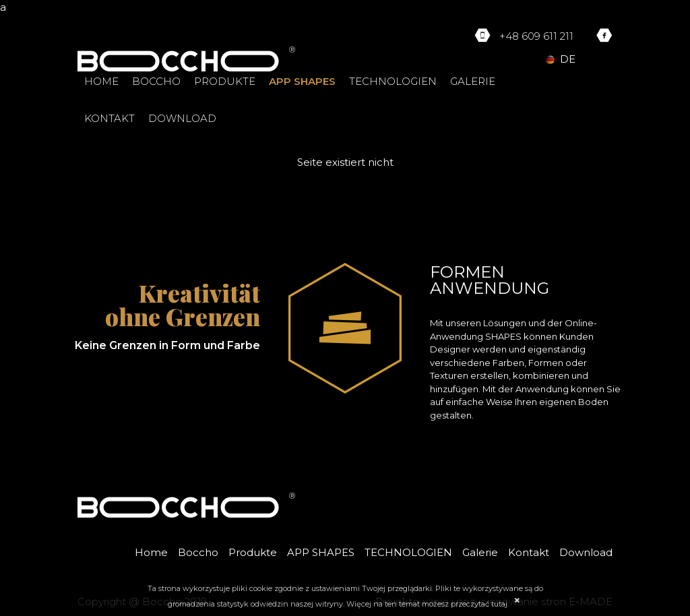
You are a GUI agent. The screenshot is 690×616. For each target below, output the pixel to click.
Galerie (473, 81)
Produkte (225, 81)
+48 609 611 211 (536, 36)
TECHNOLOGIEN (393, 81)
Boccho (156, 81)
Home (101, 81)
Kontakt (109, 118)
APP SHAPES (302, 81)
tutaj (499, 604)
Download (182, 118)
